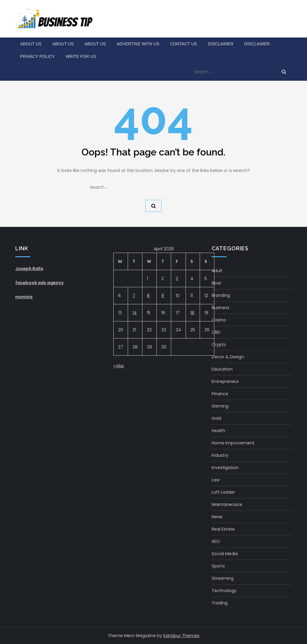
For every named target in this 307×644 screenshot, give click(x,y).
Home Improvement (233, 443)
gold (216, 418)
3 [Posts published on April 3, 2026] (177, 278)
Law (216, 480)
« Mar (119, 366)
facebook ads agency (39, 283)
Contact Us (183, 44)
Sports (218, 566)
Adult (217, 271)
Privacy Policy (37, 56)
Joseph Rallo (29, 269)
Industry (220, 455)
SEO (216, 541)
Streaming (223, 578)
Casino (219, 320)
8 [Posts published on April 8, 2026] (148, 296)
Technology (224, 591)
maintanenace (227, 504)
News (217, 517)
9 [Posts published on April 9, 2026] (163, 296)
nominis (24, 297)
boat (216, 283)
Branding (221, 295)
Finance (220, 394)
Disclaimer (221, 44)
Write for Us (81, 56)
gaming (220, 406)
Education (222, 369)
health (218, 431)
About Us (31, 44)
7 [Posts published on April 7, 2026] (134, 296)
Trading (220, 603)
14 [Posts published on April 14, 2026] (135, 313)
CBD (216, 332)
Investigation (225, 468)
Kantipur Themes (181, 636)
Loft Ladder (223, 492)
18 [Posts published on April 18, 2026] (192, 313)
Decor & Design (228, 357)
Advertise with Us (138, 44)
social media (225, 554)
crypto (219, 345)
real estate (223, 529)
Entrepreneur (225, 381)
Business (221, 308)
